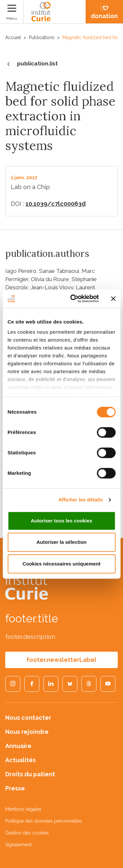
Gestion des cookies (27, 833)
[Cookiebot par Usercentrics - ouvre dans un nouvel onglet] (73, 299)
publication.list (31, 64)
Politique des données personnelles (44, 821)
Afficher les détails (81, 500)
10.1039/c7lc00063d (56, 204)
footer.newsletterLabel (61, 660)
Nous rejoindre (27, 732)
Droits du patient (30, 774)
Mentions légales (23, 809)
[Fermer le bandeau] (113, 299)
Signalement (18, 845)
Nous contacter (28, 718)
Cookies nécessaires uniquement (62, 564)
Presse (15, 788)
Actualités (20, 760)
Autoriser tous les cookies (62, 521)
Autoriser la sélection (61, 542)
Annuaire (18, 746)
